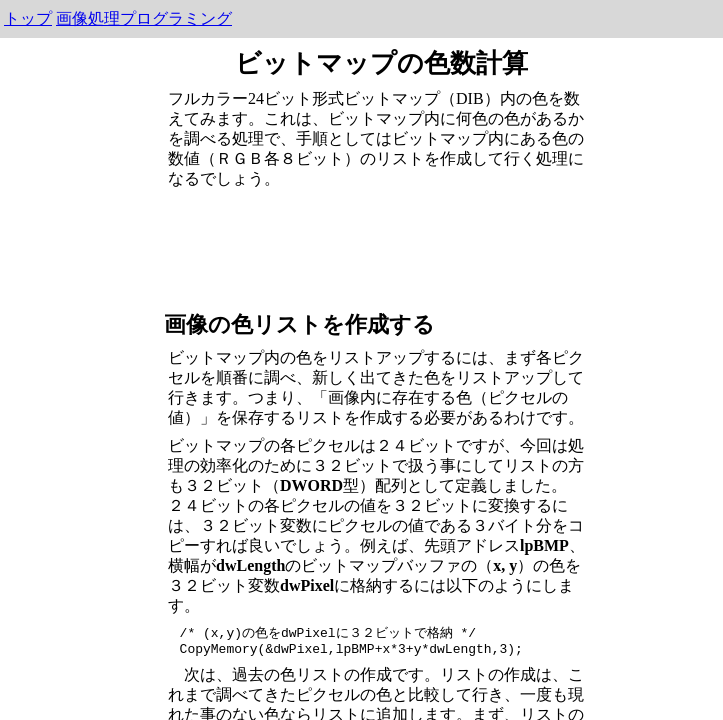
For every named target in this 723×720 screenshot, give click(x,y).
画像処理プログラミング (144, 18)
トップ (28, 18)
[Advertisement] (382, 247)
